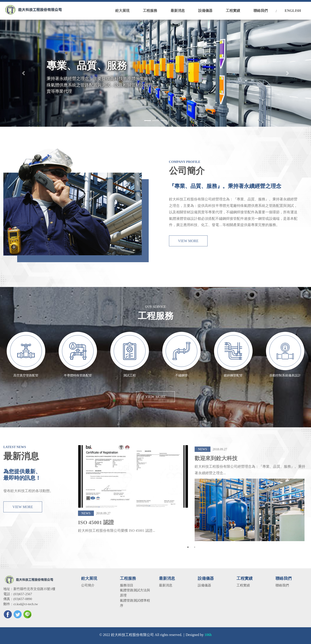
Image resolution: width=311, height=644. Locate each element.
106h (208, 635)
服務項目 (127, 585)
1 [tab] (188, 547)
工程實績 (243, 585)
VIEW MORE (188, 246)
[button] (23, 73)
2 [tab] (195, 547)
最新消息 (166, 585)
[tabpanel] (133, 497)
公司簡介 (88, 585)
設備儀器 (204, 585)
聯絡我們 (282, 585)
